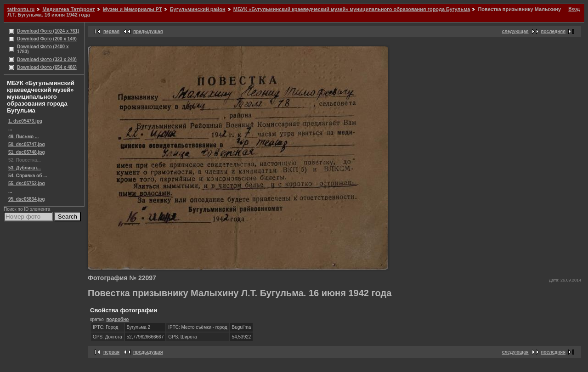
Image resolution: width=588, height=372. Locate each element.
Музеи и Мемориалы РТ (133, 9)
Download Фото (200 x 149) (47, 39)
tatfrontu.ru (21, 9)
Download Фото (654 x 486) (47, 67)
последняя (553, 31)
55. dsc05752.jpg (27, 183)
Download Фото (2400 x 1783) (43, 49)
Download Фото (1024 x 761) (48, 31)
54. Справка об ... (28, 176)
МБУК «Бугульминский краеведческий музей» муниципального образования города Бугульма (352, 9)
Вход (574, 9)
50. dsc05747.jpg (27, 144)
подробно (117, 319)
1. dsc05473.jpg (25, 121)
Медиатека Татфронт (68, 9)
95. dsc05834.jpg (27, 199)
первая (111, 31)
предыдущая (148, 31)
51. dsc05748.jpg (27, 152)
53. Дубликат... (25, 168)
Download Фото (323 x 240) (47, 59)
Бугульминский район (198, 9)
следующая (515, 31)
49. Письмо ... (23, 137)
